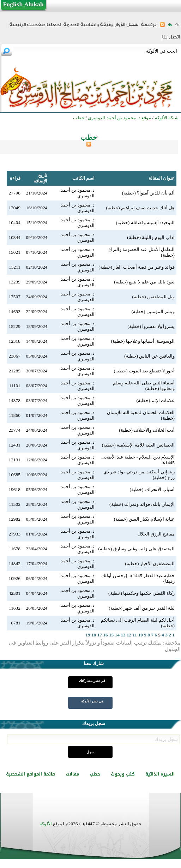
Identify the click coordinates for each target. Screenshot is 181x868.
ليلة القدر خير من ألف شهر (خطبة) (142, 608)
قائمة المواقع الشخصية (31, 774)
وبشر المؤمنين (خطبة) (153, 312)
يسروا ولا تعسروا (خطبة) (151, 326)
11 (135, 635)
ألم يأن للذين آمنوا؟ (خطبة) (148, 193)
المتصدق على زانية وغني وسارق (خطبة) (136, 549)
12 (129, 635)
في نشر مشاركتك (92, 681)
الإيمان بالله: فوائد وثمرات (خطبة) (142, 504)
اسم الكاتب (83, 178)
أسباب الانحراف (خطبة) (152, 489)
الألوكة (46, 824)
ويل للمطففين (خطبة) (153, 297)
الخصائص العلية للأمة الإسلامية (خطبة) (138, 445)
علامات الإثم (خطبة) (155, 400)
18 (94, 635)
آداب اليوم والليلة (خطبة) (151, 237)
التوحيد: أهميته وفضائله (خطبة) (145, 223)
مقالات (72, 774)
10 (141, 635)
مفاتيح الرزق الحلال (156, 534)
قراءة (15, 178)
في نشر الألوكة (92, 701)
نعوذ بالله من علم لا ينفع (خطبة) (144, 282)
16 (105, 635)
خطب (95, 774)
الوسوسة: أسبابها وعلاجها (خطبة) (143, 341)
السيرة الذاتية (160, 774)
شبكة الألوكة (167, 118)
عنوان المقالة (162, 178)
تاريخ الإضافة (40, 178)
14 (117, 635)
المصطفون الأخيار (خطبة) (150, 564)
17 (100, 635)
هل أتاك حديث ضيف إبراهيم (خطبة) (140, 208)
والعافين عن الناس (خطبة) (149, 356)
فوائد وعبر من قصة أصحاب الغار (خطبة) (137, 267)
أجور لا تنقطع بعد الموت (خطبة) (144, 371)
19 (88, 635)
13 (123, 635)
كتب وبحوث (123, 774)
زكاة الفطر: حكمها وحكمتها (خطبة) (141, 593)
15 (111, 635)
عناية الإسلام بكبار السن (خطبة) (144, 519)
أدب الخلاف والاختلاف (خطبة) (147, 430)
